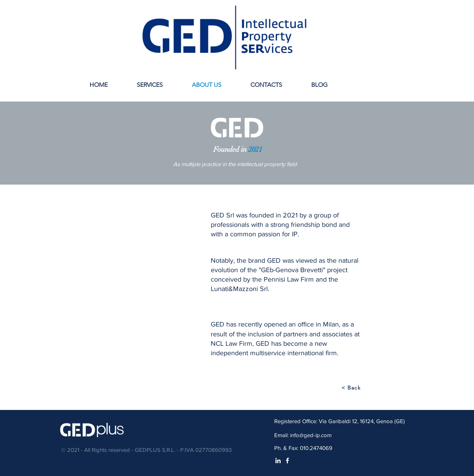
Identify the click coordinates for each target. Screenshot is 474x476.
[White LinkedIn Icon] (278, 461)
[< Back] (352, 388)
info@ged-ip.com (311, 435)
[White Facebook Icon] (287, 461)
